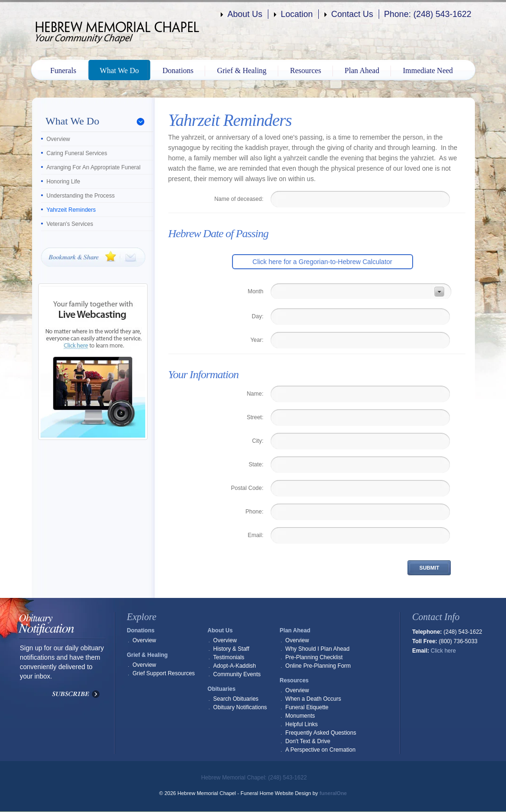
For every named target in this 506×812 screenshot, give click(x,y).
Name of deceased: (239, 199)
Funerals (63, 70)
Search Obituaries (236, 699)
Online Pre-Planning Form (318, 666)
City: (258, 441)
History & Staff (231, 649)
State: (256, 464)
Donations (178, 70)
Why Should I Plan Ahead (317, 649)
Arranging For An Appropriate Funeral (94, 167)
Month (255, 291)
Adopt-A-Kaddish (235, 666)
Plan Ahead (362, 70)
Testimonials (229, 657)
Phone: (254, 512)
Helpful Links (302, 724)
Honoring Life (63, 182)
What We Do (120, 70)
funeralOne (333, 793)
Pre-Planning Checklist (314, 657)
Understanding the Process (81, 196)
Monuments (300, 716)
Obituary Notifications (240, 707)
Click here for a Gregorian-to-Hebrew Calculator (322, 262)
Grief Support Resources (164, 673)
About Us (245, 14)
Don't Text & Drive (308, 741)
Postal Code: (247, 488)
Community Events (237, 674)
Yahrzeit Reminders (71, 210)
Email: (255, 535)
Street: (255, 417)
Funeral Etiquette (307, 707)
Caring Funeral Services (77, 153)
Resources (306, 70)
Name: (255, 394)
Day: (258, 316)
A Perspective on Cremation (320, 750)
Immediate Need (428, 70)
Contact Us (352, 14)
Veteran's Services (70, 224)
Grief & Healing (242, 70)
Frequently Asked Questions (321, 733)
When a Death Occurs (313, 699)
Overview (58, 139)
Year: (257, 340)
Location (297, 14)
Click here (443, 651)
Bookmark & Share (93, 257)
